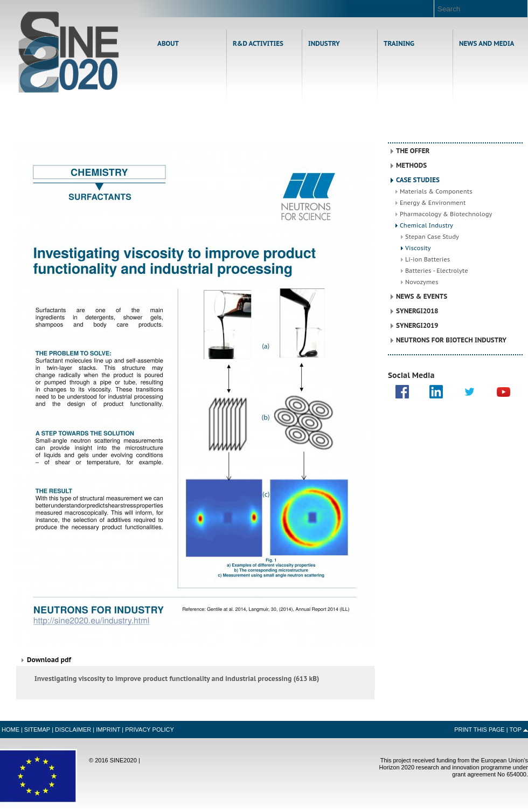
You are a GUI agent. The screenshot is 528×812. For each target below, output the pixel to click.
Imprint (108, 730)
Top (516, 730)
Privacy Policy (150, 730)
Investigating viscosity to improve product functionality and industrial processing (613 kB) (177, 679)
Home (69, 52)
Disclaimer (73, 730)
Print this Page (480, 730)
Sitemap (37, 730)
